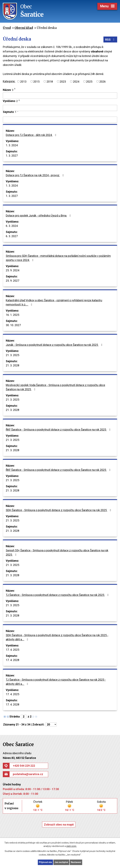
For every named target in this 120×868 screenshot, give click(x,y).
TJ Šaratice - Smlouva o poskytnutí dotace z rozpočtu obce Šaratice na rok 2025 (58, 595)
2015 (36, 81)
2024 (76, 81)
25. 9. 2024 (12, 270)
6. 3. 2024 (12, 226)
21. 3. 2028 (12, 365)
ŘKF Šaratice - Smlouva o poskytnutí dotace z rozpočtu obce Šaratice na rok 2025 (59, 430)
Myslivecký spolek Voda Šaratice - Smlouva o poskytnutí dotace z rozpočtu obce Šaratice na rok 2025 (55, 387)
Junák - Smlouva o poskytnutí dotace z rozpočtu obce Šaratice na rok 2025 (55, 345)
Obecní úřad (24, 28)
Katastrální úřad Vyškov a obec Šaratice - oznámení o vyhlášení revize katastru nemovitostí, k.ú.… (54, 302)
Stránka (15, 716)
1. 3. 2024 (12, 145)
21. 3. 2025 (12, 355)
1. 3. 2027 (12, 156)
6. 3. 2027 (12, 236)
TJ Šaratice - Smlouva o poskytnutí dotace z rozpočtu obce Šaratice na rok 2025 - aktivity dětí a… (56, 682)
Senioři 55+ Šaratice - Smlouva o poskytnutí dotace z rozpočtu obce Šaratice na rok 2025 (57, 552)
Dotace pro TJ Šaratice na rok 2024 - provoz (35, 175)
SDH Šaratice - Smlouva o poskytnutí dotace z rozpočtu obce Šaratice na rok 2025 (59, 510)
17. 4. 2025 (12, 650)
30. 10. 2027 (13, 325)
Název (8, 90)
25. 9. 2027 (12, 281)
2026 (102, 81)
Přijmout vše (45, 862)
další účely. (71, 846)
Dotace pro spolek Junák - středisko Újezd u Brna (39, 216)
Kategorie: (9, 81)
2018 (50, 81)
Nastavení (76, 862)
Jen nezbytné (61, 862)
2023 (63, 81)
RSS (110, 40)
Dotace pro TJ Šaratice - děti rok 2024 (32, 135)
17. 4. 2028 (12, 660)
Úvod (7, 28)
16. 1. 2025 (12, 315)
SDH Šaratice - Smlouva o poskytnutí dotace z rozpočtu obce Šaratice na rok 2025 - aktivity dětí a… (57, 637)
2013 (23, 81)
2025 (89, 81)
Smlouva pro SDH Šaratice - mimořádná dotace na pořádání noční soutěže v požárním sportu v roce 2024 (58, 258)
